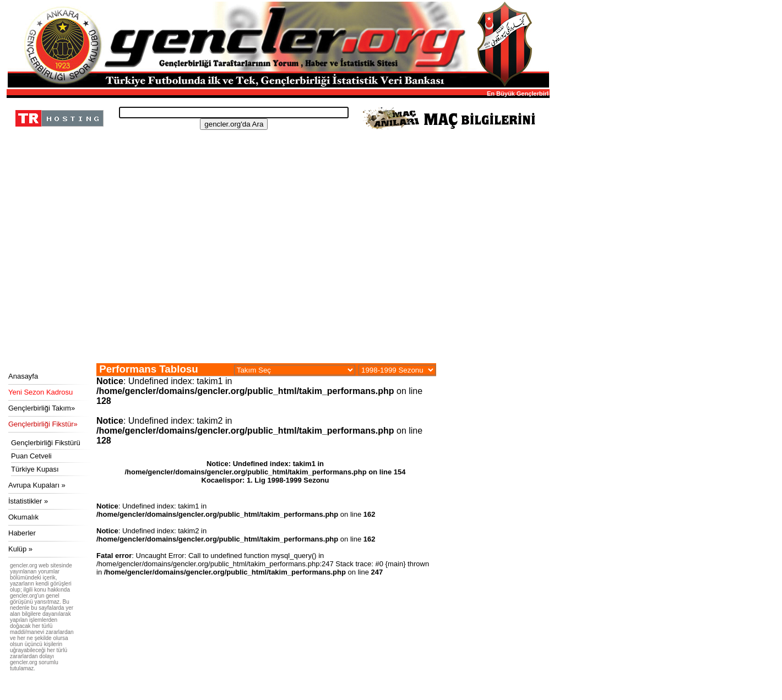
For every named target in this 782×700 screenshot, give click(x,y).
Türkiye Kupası (35, 469)
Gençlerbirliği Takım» (42, 408)
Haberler (22, 533)
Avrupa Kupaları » (37, 485)
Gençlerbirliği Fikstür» (43, 424)
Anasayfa (23, 376)
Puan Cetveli (31, 456)
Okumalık (23, 517)
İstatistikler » (28, 501)
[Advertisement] (276, 281)
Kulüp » (20, 549)
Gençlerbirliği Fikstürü (46, 443)
